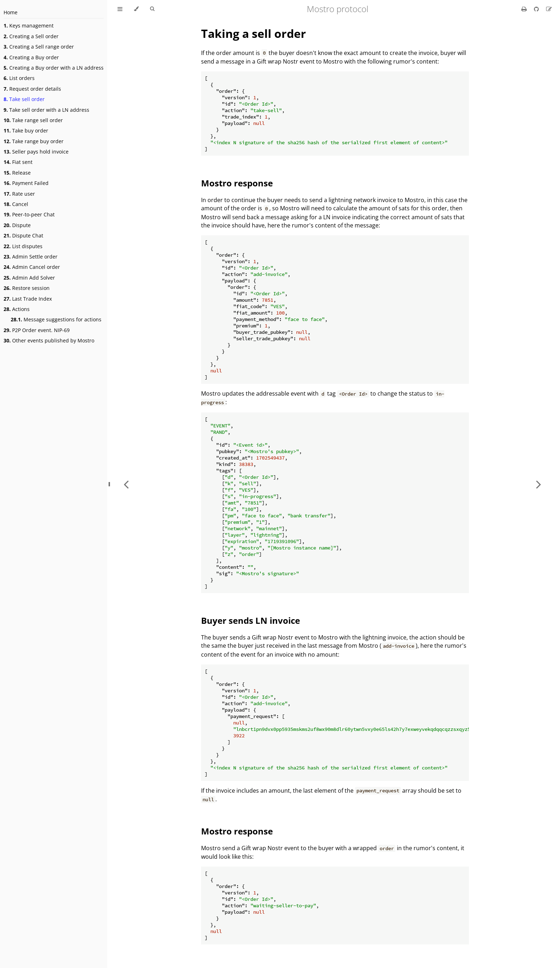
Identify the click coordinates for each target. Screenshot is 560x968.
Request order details (32, 89)
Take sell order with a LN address (46, 110)
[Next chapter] (539, 484)
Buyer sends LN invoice (251, 620)
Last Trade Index (28, 299)
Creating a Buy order (31, 57)
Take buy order (26, 131)
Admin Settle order (31, 257)
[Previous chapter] (126, 484)
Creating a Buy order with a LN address (54, 68)
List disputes (23, 246)
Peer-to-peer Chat (29, 214)
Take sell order (24, 99)
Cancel (16, 204)
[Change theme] (136, 9)
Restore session (27, 288)
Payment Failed (26, 183)
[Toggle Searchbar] (152, 9)
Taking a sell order (254, 33)
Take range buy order (34, 141)
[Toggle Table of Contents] (120, 9)
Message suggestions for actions (56, 319)
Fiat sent (18, 162)
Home (11, 12)
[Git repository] (537, 9)
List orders (19, 78)
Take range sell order (33, 120)
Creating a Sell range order (39, 47)
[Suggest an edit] (549, 9)
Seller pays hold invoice (36, 152)
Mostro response (237, 183)
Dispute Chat (23, 235)
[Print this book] (525, 9)
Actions (17, 309)
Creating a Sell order (31, 36)
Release (17, 173)
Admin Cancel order (32, 267)
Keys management (29, 26)
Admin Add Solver (29, 278)
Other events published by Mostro (49, 340)
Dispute (17, 225)
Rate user (19, 194)
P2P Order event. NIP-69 (37, 330)
